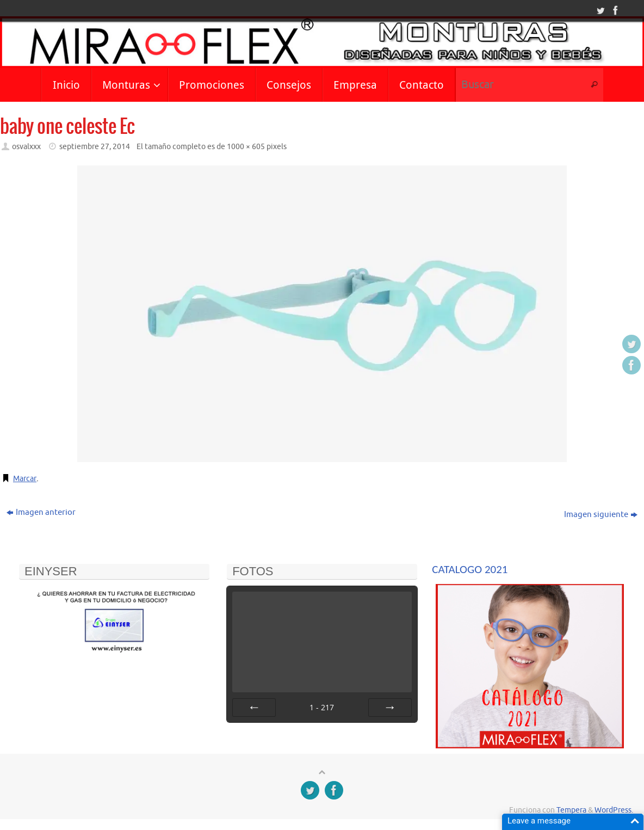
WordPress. (614, 810)
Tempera (571, 810)
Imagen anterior (41, 512)
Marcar (26, 479)
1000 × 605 (246, 147)
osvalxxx (26, 147)
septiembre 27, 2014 (95, 147)
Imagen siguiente (601, 515)
